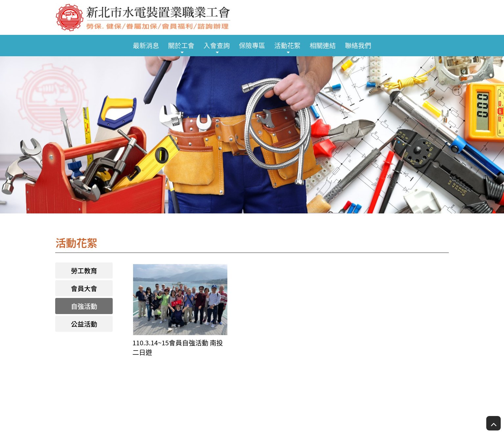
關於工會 (181, 45)
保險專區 (252, 45)
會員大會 (84, 288)
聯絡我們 (358, 45)
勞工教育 (84, 270)
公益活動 (84, 324)
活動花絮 (287, 45)
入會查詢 (217, 45)
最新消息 (146, 45)
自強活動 (84, 306)
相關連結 (323, 45)
